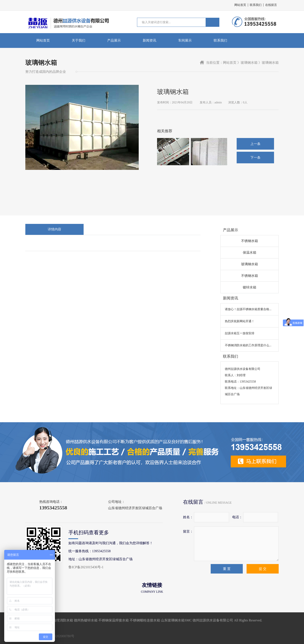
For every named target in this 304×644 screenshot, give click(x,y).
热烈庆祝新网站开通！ (240, 321)
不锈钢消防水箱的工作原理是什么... (248, 345)
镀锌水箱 (250, 287)
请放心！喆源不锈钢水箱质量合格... (248, 309)
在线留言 (271, 5)
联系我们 (256, 5)
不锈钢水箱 (250, 241)
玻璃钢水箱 (250, 264)
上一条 (255, 144)
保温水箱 (250, 252)
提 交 (263, 569)
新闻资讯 (149, 40)
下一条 (255, 158)
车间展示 (185, 40)
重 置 (227, 569)
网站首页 (240, 5)
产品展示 (114, 40)
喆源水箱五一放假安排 (240, 333)
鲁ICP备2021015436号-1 (86, 567)
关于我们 (79, 40)
